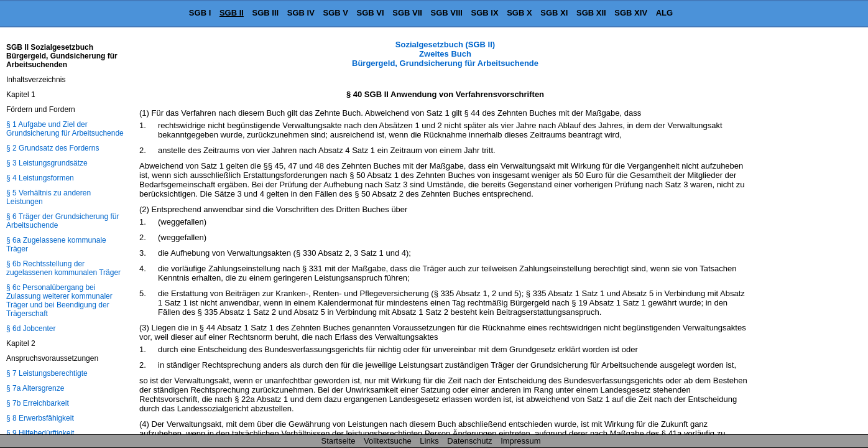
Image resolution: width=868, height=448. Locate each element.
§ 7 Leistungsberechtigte (47, 373)
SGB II (232, 13)
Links (429, 441)
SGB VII (407, 13)
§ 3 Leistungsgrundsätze (47, 163)
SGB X (519, 13)
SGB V (335, 13)
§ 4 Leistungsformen (40, 178)
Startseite (339, 441)
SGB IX (485, 13)
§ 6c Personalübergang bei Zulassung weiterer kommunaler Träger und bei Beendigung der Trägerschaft (59, 301)
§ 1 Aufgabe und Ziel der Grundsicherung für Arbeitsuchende (65, 129)
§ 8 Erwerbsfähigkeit (40, 418)
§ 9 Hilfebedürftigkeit (40, 433)
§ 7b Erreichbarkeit (38, 403)
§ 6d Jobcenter (31, 329)
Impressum (520, 441)
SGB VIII (447, 13)
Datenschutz (469, 441)
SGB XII (591, 13)
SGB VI (371, 13)
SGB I (200, 13)
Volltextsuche (388, 441)
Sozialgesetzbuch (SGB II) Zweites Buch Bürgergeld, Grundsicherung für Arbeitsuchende (445, 54)
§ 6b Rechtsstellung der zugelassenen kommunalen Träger (63, 268)
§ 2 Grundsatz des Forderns (53, 148)
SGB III (266, 13)
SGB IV (301, 13)
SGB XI (554, 13)
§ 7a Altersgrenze (35, 388)
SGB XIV (631, 13)
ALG (664, 13)
